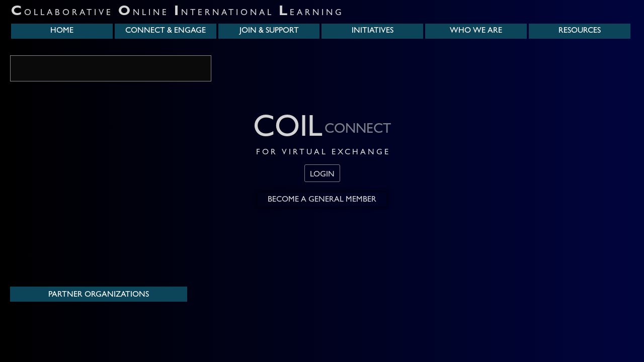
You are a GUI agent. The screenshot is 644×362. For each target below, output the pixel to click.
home (62, 31)
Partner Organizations (99, 295)
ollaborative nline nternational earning (178, 13)
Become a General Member (322, 200)
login (322, 175)
